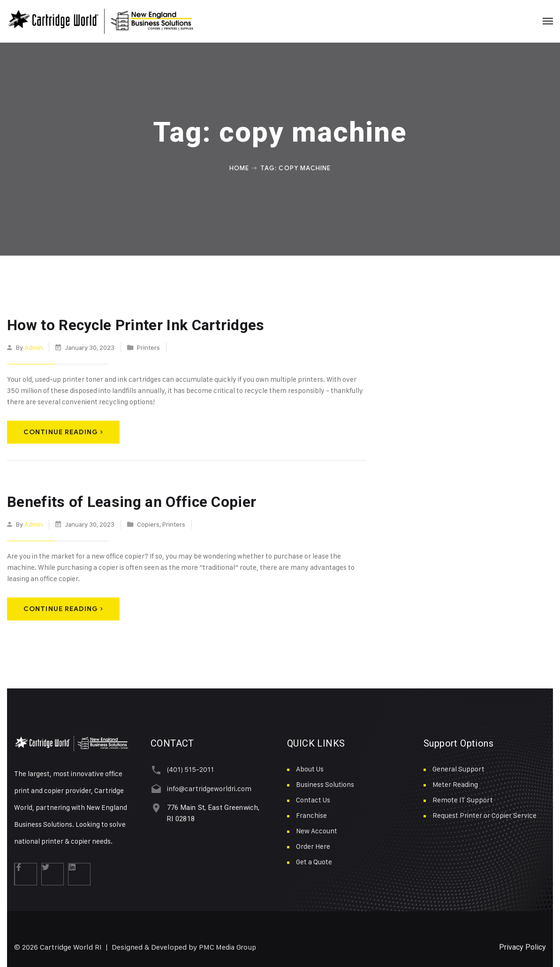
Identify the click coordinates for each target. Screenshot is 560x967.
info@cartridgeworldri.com (207, 786)
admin (34, 346)
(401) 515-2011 (188, 768)
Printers (148, 346)
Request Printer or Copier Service (484, 814)
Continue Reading (63, 431)
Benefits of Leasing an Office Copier (125, 501)
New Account (317, 829)
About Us (310, 767)
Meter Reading (455, 783)
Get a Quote (314, 860)
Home (239, 168)
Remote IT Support (463, 798)
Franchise (311, 814)
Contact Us (313, 798)
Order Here (313, 845)
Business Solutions (325, 783)
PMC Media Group (229, 946)
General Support (458, 767)
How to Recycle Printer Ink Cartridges (129, 325)
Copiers (148, 522)
